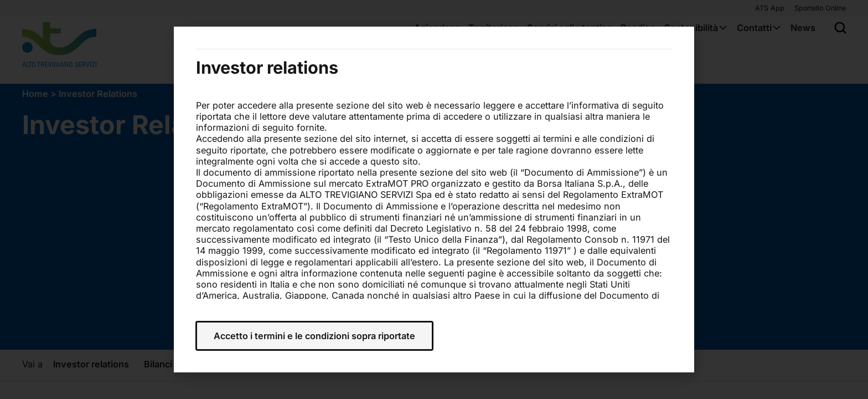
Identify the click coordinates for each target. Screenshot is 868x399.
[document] (434, 199)
